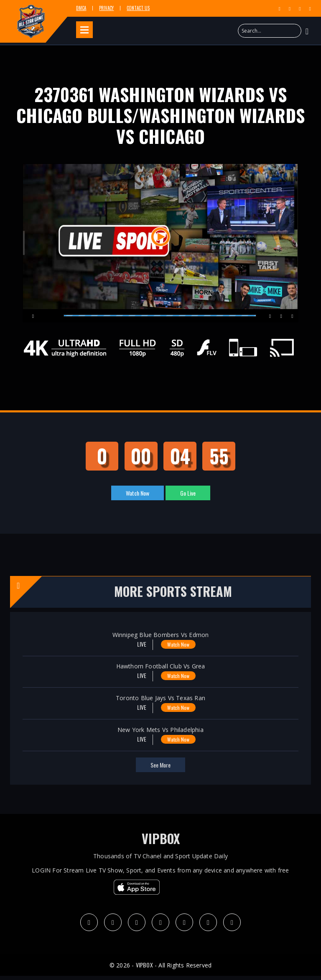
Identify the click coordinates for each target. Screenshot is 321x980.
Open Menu (84, 30)
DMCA (81, 8)
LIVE (136, 644)
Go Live (188, 493)
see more (160, 765)
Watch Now (138, 493)
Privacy (106, 8)
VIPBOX (161, 838)
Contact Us (138, 8)
